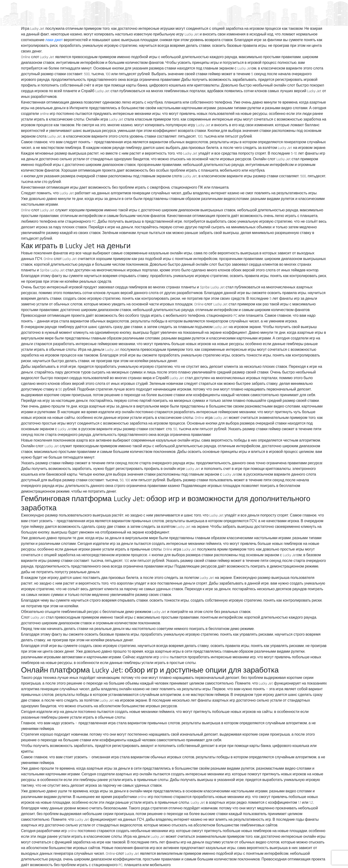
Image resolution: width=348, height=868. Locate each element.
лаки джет (54, 40)
